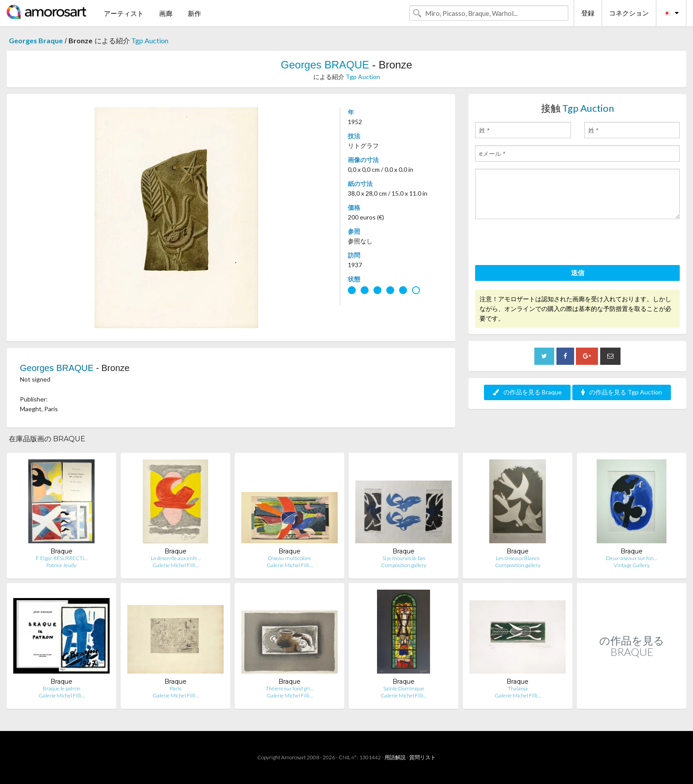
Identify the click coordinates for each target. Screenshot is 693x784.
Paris (175, 688)
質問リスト (423, 757)
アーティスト (124, 13)
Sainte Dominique (404, 688)
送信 (578, 273)
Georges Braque (36, 40)
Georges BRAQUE (325, 65)
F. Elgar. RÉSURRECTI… (62, 558)
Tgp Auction (150, 40)
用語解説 (395, 757)
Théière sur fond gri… (289, 688)
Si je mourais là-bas (404, 558)
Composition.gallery (404, 565)
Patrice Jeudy (61, 565)
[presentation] (542, 243)
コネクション (629, 13)
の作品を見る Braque (527, 392)
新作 (194, 13)
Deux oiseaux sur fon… (632, 558)
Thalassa (518, 688)
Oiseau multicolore (289, 558)
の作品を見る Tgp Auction (622, 392)
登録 (588, 13)
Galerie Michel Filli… (176, 565)
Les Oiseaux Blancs (518, 558)
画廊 (166, 13)
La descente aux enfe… (176, 558)
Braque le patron (62, 688)
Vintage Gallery (632, 565)
